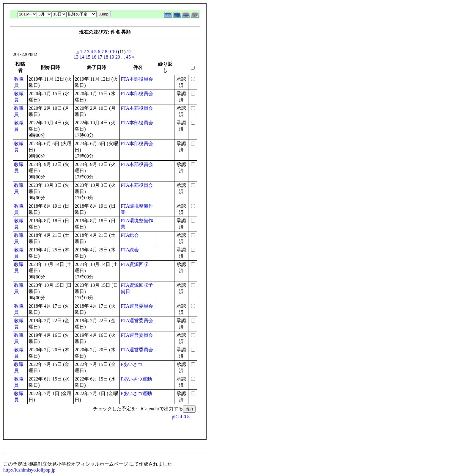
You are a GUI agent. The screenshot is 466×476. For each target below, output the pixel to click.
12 (129, 52)
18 (106, 57)
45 (128, 57)
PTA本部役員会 (137, 79)
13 (76, 57)
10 (114, 52)
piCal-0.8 (181, 417)
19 (112, 57)
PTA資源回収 (134, 264)
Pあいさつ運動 (136, 379)
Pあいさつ (132, 364)
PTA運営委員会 (137, 306)
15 (88, 57)
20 (118, 57)
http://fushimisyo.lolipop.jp (29, 470)
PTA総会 (130, 235)
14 (82, 57)
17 (100, 57)
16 (94, 57)
